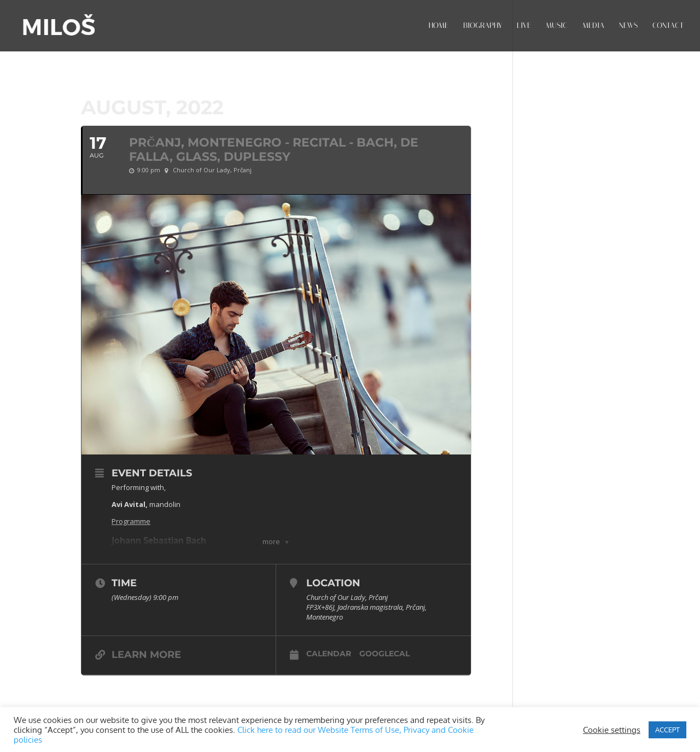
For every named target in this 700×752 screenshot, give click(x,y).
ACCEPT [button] (667, 730)
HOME (439, 26)
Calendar (329, 654)
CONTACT (668, 26)
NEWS (628, 26)
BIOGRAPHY (483, 26)
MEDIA (593, 26)
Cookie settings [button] (612, 730)
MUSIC (557, 26)
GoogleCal (384, 654)
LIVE (524, 26)
